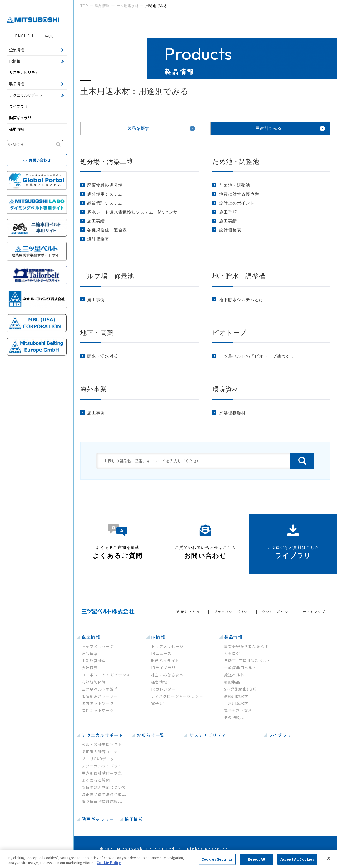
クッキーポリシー (277, 612)
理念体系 (90, 653)
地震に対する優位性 (239, 194)
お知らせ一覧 (151, 735)
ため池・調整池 (236, 162)
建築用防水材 (236, 696)
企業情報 (91, 637)
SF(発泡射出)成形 (240, 689)
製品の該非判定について (104, 787)
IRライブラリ (163, 668)
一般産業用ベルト (240, 668)
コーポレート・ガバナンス (106, 675)
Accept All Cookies (297, 859)
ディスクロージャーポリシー (177, 696)
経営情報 (159, 682)
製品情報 (233, 637)
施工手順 (228, 212)
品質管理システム (105, 203)
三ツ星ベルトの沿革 (100, 689)
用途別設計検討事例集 (102, 773)
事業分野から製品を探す (246, 646)
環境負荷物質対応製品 (102, 801)
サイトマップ (314, 612)
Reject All (256, 859)
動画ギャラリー (22, 118)
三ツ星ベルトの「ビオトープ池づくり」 (259, 356)
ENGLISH (24, 36)
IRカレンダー (163, 689)
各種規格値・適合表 (107, 230)
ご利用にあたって (188, 612)
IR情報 (158, 637)
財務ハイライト (165, 661)
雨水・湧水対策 (103, 356)
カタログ (232, 653)
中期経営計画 (94, 661)
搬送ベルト (234, 675)
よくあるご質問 (96, 780)
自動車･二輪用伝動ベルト (247, 661)
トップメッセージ (98, 646)
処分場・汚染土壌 (107, 162)
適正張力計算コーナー (102, 752)
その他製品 (234, 717)
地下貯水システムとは (241, 300)
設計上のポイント (237, 203)
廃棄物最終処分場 (105, 185)
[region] (168, 859)
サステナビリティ (24, 72)
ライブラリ (18, 106)
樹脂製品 (232, 682)
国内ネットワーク (98, 703)
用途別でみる (268, 128)
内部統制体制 (94, 682)
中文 (49, 36)
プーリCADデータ (98, 759)
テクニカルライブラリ (102, 766)
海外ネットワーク (98, 710)
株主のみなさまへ (167, 675)
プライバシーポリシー (233, 612)
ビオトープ (229, 333)
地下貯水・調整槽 (239, 276)
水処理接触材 (232, 413)
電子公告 (159, 703)
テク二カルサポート (102, 735)
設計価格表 (98, 239)
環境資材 (226, 389)
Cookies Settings (217, 859)
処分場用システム (105, 194)
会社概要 (90, 668)
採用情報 (17, 129)
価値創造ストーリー (100, 696)
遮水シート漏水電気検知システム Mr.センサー (135, 212)
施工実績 (96, 221)
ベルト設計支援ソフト (102, 745)
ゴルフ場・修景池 (107, 276)
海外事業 (94, 389)
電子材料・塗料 (238, 710)
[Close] (329, 858)
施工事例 (96, 300)
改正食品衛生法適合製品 (104, 794)
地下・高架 (97, 333)
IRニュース (161, 653)
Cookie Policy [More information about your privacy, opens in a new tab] (109, 863)
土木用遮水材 (236, 703)
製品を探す (138, 128)
